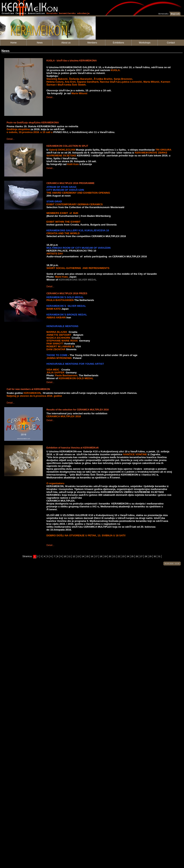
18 (101, 556)
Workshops (145, 43)
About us (66, 43)
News (40, 43)
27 (141, 556)
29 (150, 556)
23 (123, 556)
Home (14, 43)
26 (137, 556)
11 (69, 556)
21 (114, 556)
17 (96, 556)
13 (78, 556)
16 (92, 556)
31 (159, 556)
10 (65, 556)
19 (105, 556)
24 (128, 556)
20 (110, 556)
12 (74, 556)
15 (87, 556)
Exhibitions (118, 43)
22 (119, 556)
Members (92, 43)
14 (83, 556)
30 (155, 556)
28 (146, 556)
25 (132, 556)
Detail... (50, 97)
